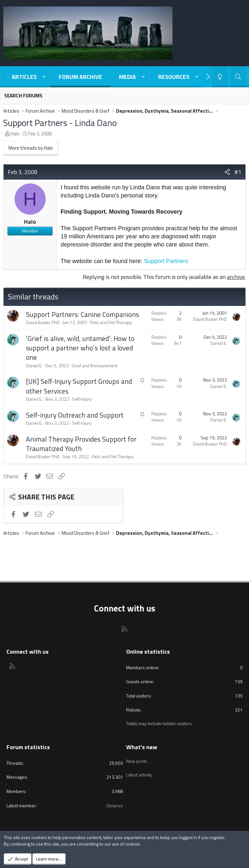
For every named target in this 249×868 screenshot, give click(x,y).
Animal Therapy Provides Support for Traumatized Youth (81, 444)
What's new (142, 747)
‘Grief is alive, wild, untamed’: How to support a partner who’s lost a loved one (80, 348)
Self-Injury (82, 399)
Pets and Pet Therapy (111, 322)
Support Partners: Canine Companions (83, 314)
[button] (44, 77)
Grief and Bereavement (95, 365)
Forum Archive (80, 77)
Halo (15, 134)
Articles (24, 77)
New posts (137, 759)
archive (236, 277)
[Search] (238, 77)
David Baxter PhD (43, 322)
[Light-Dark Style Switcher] (220, 77)
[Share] (227, 172)
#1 (238, 172)
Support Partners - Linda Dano (60, 123)
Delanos (115, 805)
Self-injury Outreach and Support (75, 415)
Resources (174, 77)
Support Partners (166, 261)
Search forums (23, 96)
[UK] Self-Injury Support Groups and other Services (79, 386)
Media (127, 77)
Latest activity (139, 771)
